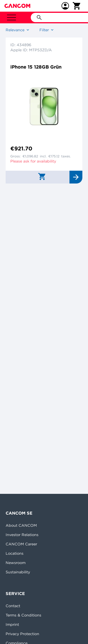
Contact (13, 606)
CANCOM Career (21, 544)
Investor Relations (22, 535)
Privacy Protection (22, 634)
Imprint (12, 624)
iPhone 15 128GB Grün (36, 67)
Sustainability (18, 572)
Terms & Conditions (23, 615)
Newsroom (16, 563)
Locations (15, 553)
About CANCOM (21, 525)
